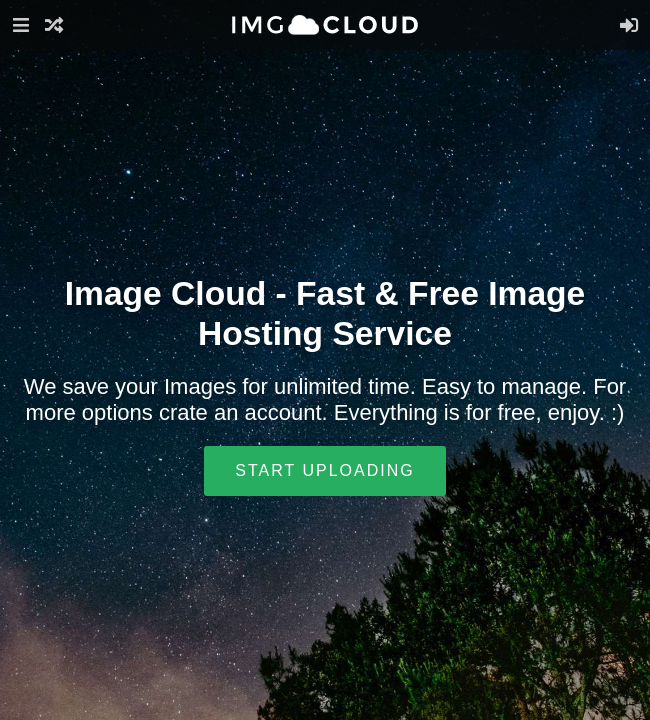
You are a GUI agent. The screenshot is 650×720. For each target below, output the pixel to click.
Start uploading (324, 470)
